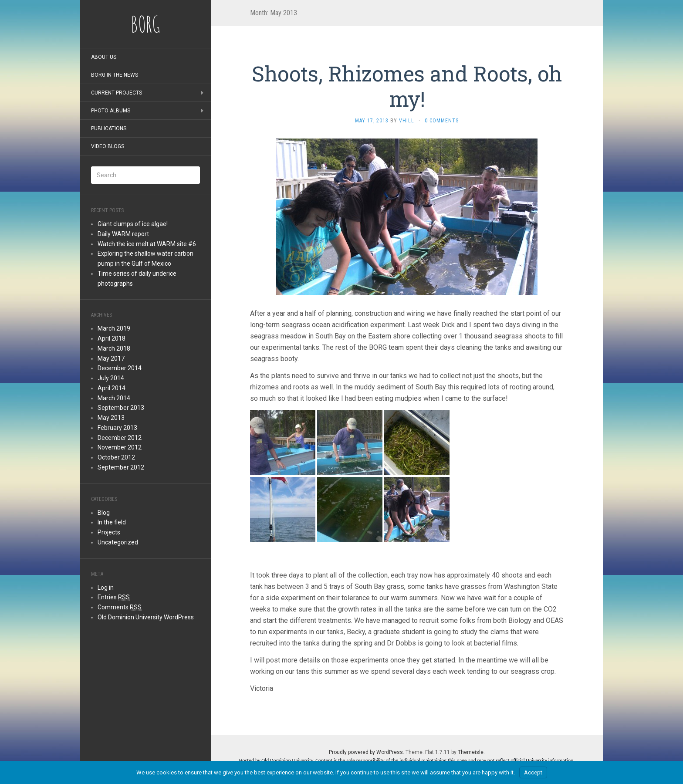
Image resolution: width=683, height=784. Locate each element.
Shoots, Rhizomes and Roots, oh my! (407, 86)
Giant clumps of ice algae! (133, 224)
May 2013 (111, 418)
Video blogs (108, 146)
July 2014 (111, 378)
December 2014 (120, 368)
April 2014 (112, 388)
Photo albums (111, 111)
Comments (120, 607)
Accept (533, 772)
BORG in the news (115, 75)
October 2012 (116, 457)
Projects (109, 532)
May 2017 (111, 358)
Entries (114, 597)
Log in (106, 588)
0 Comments (442, 121)
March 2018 (114, 348)
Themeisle (471, 752)
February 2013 (117, 428)
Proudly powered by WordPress (366, 752)
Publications (109, 128)
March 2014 (114, 398)
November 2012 (120, 447)
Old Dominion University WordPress (146, 617)
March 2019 (114, 328)
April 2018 (112, 338)
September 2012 (121, 467)
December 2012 (120, 438)
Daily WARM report (123, 234)
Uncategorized (118, 542)
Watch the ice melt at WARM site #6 (147, 244)
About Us (104, 57)
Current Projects (117, 93)
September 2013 (121, 408)
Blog (104, 513)
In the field (112, 522)
